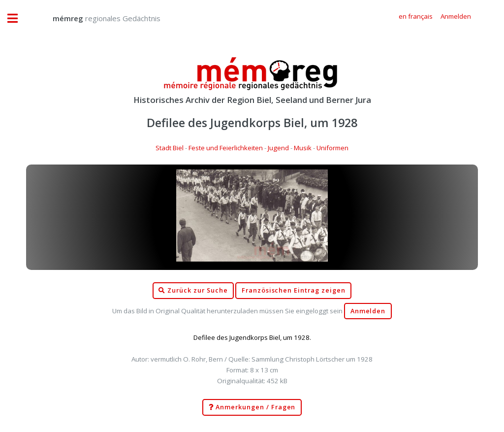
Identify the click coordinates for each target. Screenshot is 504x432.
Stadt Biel (170, 148)
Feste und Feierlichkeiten (226, 148)
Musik (303, 148)
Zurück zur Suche (193, 291)
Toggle (18, 18)
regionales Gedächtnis (97, 18)
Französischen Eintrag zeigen (294, 290)
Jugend (278, 148)
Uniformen (332, 148)
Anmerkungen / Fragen (252, 407)
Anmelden (368, 311)
